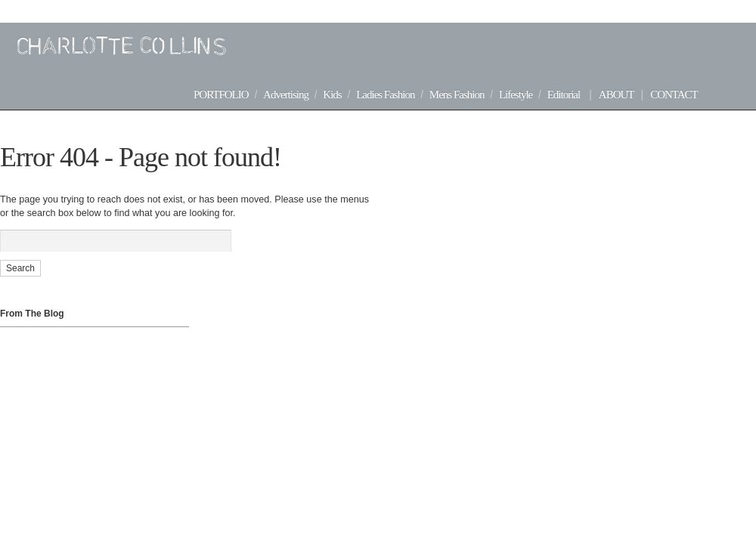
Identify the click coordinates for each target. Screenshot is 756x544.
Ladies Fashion (385, 94)
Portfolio (221, 94)
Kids (332, 94)
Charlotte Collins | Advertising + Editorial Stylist (113, 46)
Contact (674, 94)
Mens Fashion (457, 94)
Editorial (564, 94)
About (617, 94)
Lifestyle (516, 94)
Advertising (286, 94)
